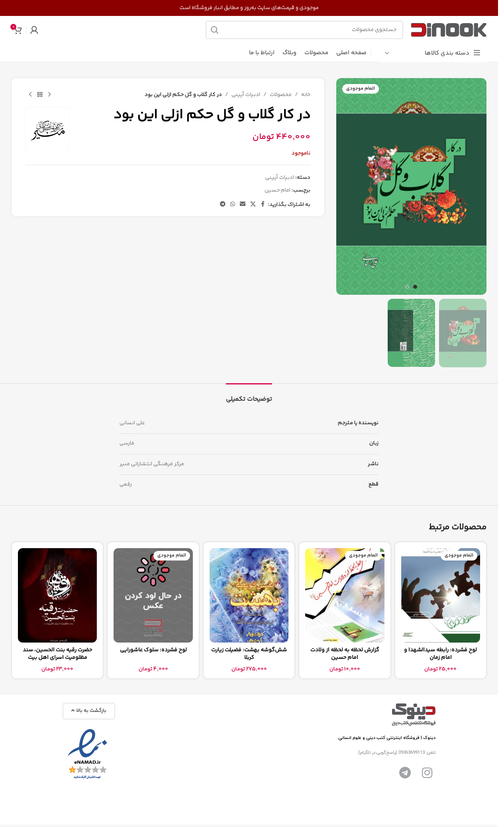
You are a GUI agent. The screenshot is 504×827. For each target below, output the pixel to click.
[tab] (249, 395)
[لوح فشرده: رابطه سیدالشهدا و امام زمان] (441, 596)
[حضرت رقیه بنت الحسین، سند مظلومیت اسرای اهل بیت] (57, 596)
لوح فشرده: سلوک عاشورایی (153, 650)
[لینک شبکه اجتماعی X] (253, 205)
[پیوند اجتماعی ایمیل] (243, 205)
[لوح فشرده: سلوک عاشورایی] (153, 596)
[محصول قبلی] (49, 95)
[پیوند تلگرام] (223, 205)
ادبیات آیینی (246, 95)
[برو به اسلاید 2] (407, 287)
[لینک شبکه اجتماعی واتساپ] (233, 205)
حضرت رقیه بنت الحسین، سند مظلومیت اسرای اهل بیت (57, 654)
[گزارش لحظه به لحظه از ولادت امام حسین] (345, 596)
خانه (306, 95)
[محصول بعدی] (30, 95)
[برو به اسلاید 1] (415, 287)
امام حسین (277, 190)
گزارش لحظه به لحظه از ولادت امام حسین (345, 654)
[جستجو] (304, 30)
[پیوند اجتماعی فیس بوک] (263, 205)
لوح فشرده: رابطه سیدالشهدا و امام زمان (440, 654)
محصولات (281, 95)
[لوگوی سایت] (449, 30)
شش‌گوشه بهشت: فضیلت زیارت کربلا (249, 654)
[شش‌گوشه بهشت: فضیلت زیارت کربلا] (249, 596)
